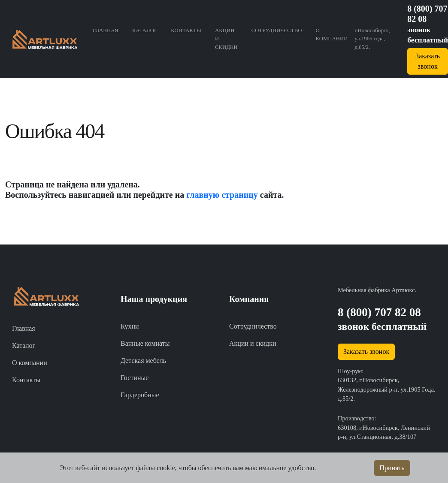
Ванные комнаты (145, 343)
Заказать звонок (366, 352)
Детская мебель (143, 361)
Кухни (130, 326)
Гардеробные (140, 395)
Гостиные (135, 378)
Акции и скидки (226, 39)
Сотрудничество (277, 30)
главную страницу (222, 195)
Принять (392, 468)
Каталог (145, 30)
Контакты (186, 30)
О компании (331, 35)
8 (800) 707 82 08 (379, 312)
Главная (106, 30)
